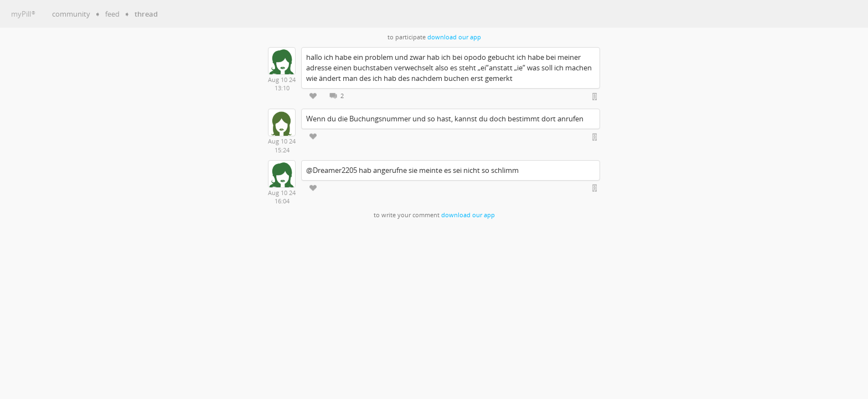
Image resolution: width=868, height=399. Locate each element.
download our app (454, 37)
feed (112, 14)
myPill (23, 14)
